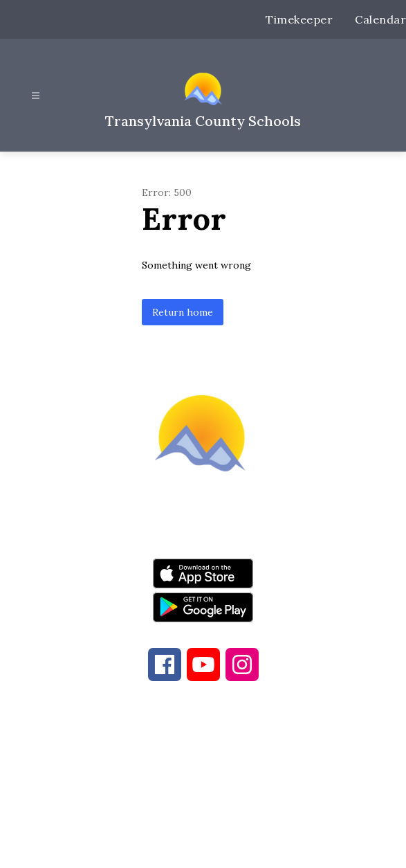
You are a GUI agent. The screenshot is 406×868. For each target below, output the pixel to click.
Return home (183, 312)
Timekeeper (299, 19)
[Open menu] (36, 96)
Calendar (380, 19)
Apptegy (232, 848)
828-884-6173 (182, 781)
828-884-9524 (305, 781)
